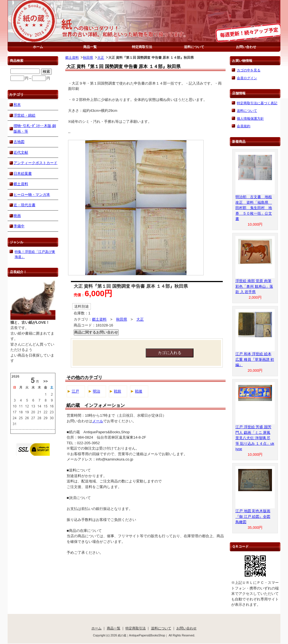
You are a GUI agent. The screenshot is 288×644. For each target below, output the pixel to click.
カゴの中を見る (249, 70)
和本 (17, 105)
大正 (101, 57)
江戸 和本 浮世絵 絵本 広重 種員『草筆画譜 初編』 (255, 359)
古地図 (19, 142)
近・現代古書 (24, 205)
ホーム (38, 47)
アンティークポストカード (35, 163)
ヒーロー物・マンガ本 (32, 195)
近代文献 (21, 152)
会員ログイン (247, 78)
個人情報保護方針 (250, 118)
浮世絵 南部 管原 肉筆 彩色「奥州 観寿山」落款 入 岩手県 (254, 286)
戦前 (118, 391)
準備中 (19, 226)
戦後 (139, 391)
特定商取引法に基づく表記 (257, 103)
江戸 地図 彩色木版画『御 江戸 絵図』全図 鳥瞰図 (253, 516)
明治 (96, 391)
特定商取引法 (142, 47)
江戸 (75, 391)
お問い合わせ (246, 47)
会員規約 (244, 126)
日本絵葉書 (23, 174)
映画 (17, 216)
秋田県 (88, 57)
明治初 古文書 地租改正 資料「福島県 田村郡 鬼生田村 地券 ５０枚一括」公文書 (254, 208)
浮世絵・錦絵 (24, 115)
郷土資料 (72, 57)
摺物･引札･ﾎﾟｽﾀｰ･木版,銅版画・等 (35, 129)
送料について (194, 47)
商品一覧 (90, 47)
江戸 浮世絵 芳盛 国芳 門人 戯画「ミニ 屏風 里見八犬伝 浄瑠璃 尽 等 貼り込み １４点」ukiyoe (255, 438)
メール (98, 421)
